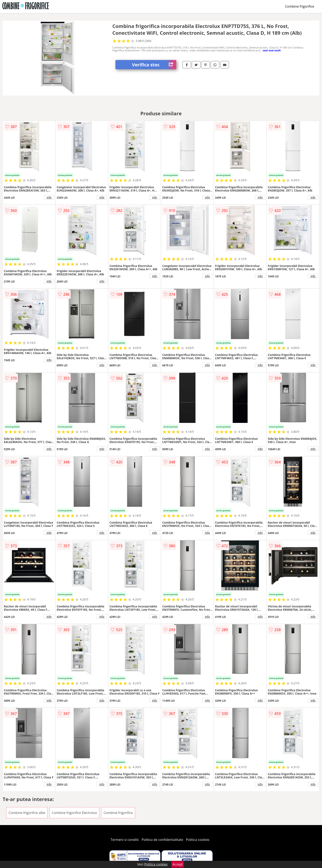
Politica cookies (198, 840)
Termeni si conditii (125, 840)
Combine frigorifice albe (27, 813)
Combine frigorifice (300, 6)
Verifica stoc (154, 65)
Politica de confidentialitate (162, 840)
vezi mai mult (272, 50)
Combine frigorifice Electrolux (74, 813)
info (49, 197)
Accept (178, 864)
